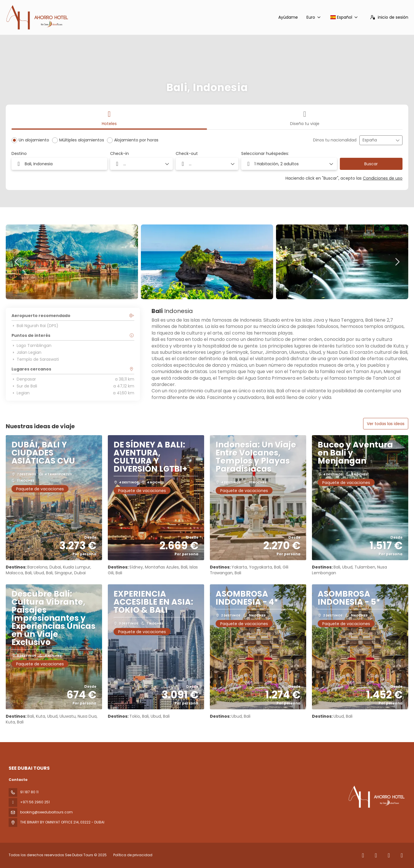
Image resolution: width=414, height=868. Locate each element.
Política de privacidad (133, 855)
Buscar (371, 164)
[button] (289, 164)
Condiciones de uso (383, 178)
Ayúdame (288, 17)
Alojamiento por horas (136, 140)
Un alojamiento (34, 140)
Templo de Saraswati (35, 359)
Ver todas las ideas (386, 424)
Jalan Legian (26, 352)
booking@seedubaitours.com (46, 812)
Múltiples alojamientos (82, 140)
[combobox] (377, 140)
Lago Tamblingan (31, 345)
